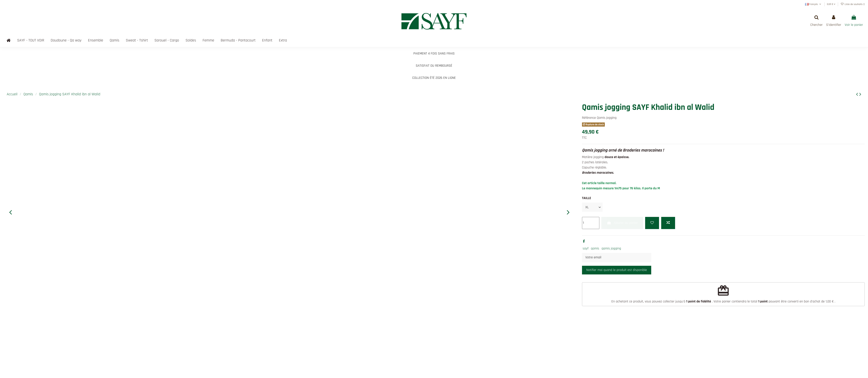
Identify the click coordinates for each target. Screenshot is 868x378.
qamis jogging (611, 248)
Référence (589, 118)
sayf (586, 248)
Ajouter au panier (622, 223)
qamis (595, 248)
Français (814, 4)
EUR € (831, 4)
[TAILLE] (592, 207)
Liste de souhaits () (853, 4)
